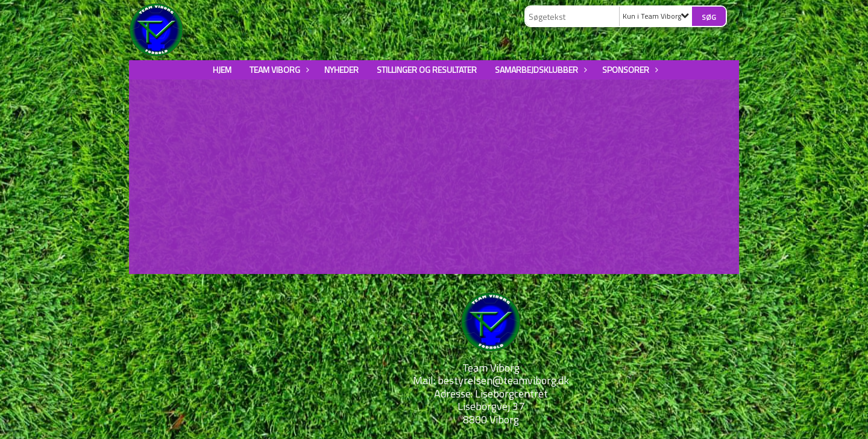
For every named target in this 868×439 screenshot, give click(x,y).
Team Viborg (278, 70)
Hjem (222, 70)
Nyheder (341, 70)
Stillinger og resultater (427, 70)
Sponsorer (629, 70)
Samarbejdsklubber (539, 70)
